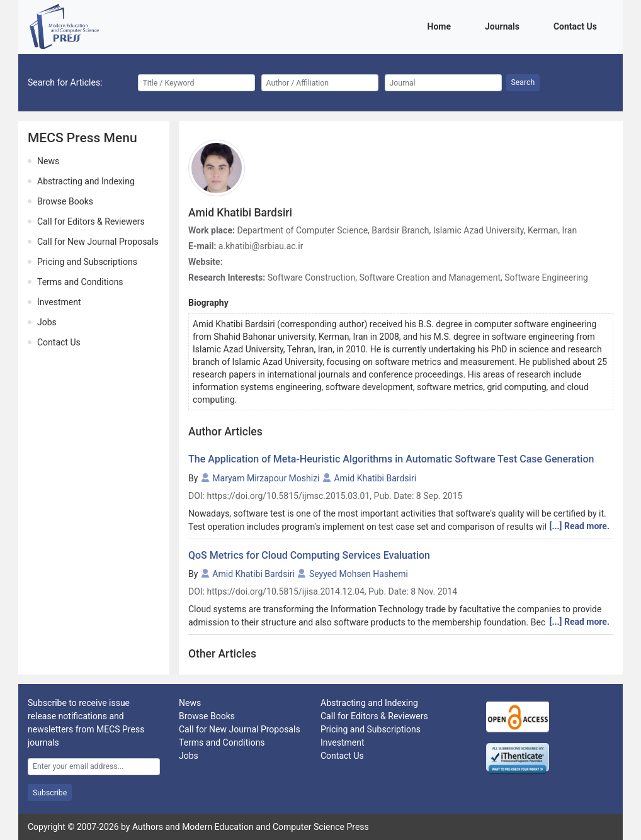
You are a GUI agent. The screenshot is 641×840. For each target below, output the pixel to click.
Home (441, 25)
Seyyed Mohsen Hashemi (359, 574)
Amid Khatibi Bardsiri (375, 478)
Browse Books (65, 201)
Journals (504, 25)
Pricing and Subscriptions (87, 262)
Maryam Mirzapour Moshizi (266, 478)
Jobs (47, 322)
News (48, 161)
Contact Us (577, 25)
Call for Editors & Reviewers (91, 221)
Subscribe (50, 793)
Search (523, 82)
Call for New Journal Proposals (98, 242)
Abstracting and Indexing (86, 181)
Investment (59, 302)
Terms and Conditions (80, 282)
